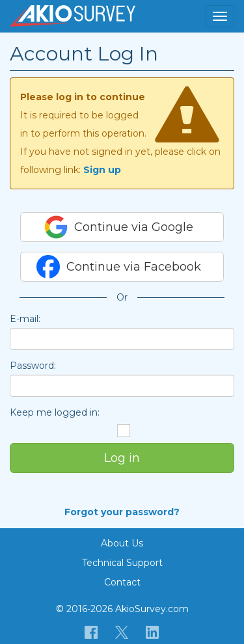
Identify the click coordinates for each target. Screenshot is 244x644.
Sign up (102, 170)
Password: (33, 366)
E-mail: (25, 319)
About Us (122, 543)
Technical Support (122, 563)
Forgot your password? (122, 512)
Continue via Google (119, 227)
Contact (122, 582)
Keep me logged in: (55, 412)
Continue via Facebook (119, 267)
